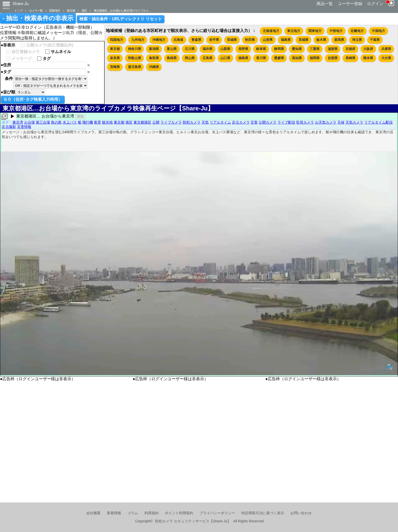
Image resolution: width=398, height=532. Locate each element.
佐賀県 (333, 58)
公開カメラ (268, 122)
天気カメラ (354, 122)
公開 (156, 122)
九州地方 (138, 40)
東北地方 (294, 31)
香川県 (261, 58)
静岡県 (279, 49)
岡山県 (190, 58)
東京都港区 (142, 122)
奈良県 (115, 58)
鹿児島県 (135, 67)
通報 (80, 116)
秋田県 (250, 40)
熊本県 (368, 58)
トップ (18, 11)
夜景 (97, 122)
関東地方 (55, 11)
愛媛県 (279, 58)
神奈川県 (135, 49)
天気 (205, 122)
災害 (254, 122)
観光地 (107, 122)
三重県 (315, 49)
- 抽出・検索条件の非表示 (38, 18)
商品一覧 (325, 4)
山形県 (268, 40)
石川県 (190, 49)
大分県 (386, 58)
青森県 (196, 40)
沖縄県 (154, 67)
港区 (84, 11)
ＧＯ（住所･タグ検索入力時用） (33, 99)
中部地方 (336, 31)
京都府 (350, 49)
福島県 (286, 40)
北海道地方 (271, 31)
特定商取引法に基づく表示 (263, 513)
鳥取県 (154, 58)
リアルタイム (220, 122)
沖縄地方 (159, 40)
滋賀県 (333, 49)
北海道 (178, 40)
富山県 (172, 49)
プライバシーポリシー (217, 513)
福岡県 (315, 58)
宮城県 (232, 40)
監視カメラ (305, 122)
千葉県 (375, 40)
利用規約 (152, 513)
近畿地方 (357, 31)
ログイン (375, 4)
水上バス (70, 122)
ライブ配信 (286, 122)
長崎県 (350, 58)
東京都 (71, 11)
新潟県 (154, 49)
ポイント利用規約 (179, 513)
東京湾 (18, 122)
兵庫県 (386, 49)
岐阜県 (261, 49)
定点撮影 (9, 127)
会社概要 (93, 513)
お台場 (29, 122)
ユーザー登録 (350, 4)
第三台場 (43, 122)
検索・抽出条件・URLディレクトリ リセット (121, 19)
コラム (133, 513)
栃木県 (321, 40)
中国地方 (378, 31)
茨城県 (303, 40)
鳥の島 (56, 122)
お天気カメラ (326, 122)
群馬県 (339, 40)
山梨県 (225, 49)
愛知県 (297, 49)
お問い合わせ (301, 513)
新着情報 (114, 513)
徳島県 (243, 58)
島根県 (172, 58)
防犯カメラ (192, 122)
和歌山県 (135, 58)
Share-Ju (21, 4)
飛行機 (88, 122)
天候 (341, 122)
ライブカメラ (171, 122)
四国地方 (117, 40)
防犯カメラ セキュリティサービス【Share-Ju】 (193, 521)
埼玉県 (357, 40)
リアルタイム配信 (378, 122)
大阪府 (368, 49)
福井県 (208, 49)
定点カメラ (241, 122)
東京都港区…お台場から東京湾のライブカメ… (122, 11)
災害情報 (24, 127)
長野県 (243, 49)
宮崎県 (115, 67)
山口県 (225, 58)
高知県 (297, 58)
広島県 (208, 58)
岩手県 (214, 40)
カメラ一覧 (36, 11)
